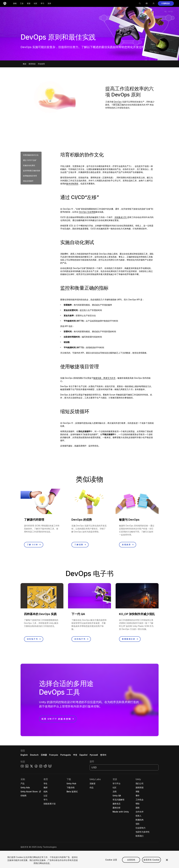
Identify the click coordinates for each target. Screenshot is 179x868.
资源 (29, 3)
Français (54, 755)
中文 (75, 755)
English (24, 755)
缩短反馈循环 (28, 181)
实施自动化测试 (29, 165)
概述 (25, 64)
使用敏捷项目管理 (30, 176)
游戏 (15, 3)
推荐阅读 (32, 64)
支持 (49, 3)
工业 (22, 3)
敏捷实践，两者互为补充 (104, 378)
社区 (36, 3)
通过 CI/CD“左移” (30, 160)
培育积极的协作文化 (31, 155)
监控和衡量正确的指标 (32, 171)
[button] (166, 3)
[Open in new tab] (39, 792)
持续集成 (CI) (121, 217)
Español (84, 755)
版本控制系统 (72, 184)
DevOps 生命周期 (87, 212)
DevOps (117, 102)
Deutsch (34, 755)
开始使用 (41, 64)
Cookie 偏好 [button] (86, 852)
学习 (42, 3)
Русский (94, 755)
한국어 (103, 755)
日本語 (44, 755)
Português (66, 755)
